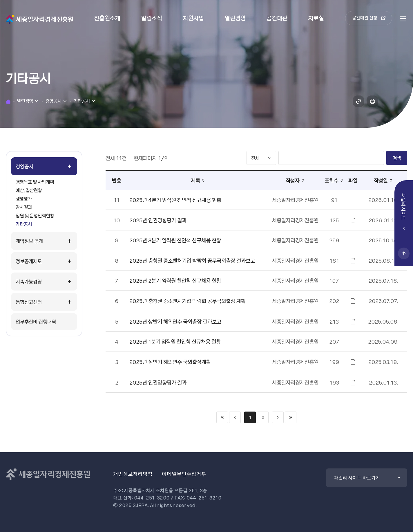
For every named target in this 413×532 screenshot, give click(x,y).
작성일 (381, 180)
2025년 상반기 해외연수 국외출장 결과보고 (175, 321)
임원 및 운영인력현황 (35, 215)
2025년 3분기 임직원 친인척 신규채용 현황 (175, 240)
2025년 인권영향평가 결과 (158, 220)
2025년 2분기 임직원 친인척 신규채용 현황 (175, 281)
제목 (195, 180)
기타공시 (24, 224)
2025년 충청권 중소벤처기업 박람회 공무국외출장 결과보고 (192, 260)
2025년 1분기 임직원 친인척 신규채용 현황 (175, 341)
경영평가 (24, 199)
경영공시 (24, 166)
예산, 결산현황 (29, 190)
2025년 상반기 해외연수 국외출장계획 (170, 362)
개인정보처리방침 (133, 474)
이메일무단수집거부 (184, 474)
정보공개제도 (29, 261)
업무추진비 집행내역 (36, 321)
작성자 (293, 180)
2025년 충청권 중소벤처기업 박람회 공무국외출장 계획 (188, 301)
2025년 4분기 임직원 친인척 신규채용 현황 (175, 200)
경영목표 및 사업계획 (35, 182)
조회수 (332, 180)
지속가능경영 (29, 281)
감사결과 (24, 207)
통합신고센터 (29, 302)
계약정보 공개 (29, 241)
